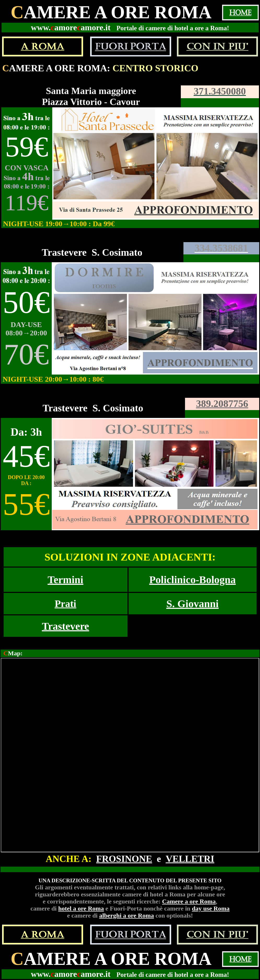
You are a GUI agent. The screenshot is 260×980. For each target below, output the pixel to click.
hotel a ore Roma (81, 908)
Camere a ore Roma (189, 901)
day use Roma (211, 908)
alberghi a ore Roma (126, 915)
